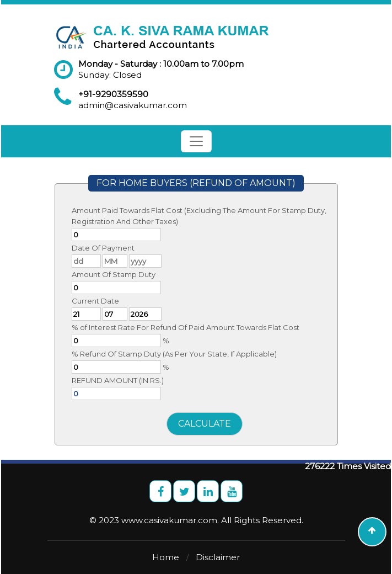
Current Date (95, 301)
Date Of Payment (103, 248)
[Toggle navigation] (196, 141)
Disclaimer (218, 557)
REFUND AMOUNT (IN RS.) (118, 380)
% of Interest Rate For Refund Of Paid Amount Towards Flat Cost (186, 327)
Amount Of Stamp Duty (114, 274)
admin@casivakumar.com (133, 105)
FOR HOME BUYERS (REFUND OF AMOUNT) (196, 183)
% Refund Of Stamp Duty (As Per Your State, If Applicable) (174, 354)
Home (166, 557)
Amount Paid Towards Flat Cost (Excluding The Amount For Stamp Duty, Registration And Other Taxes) (199, 216)
